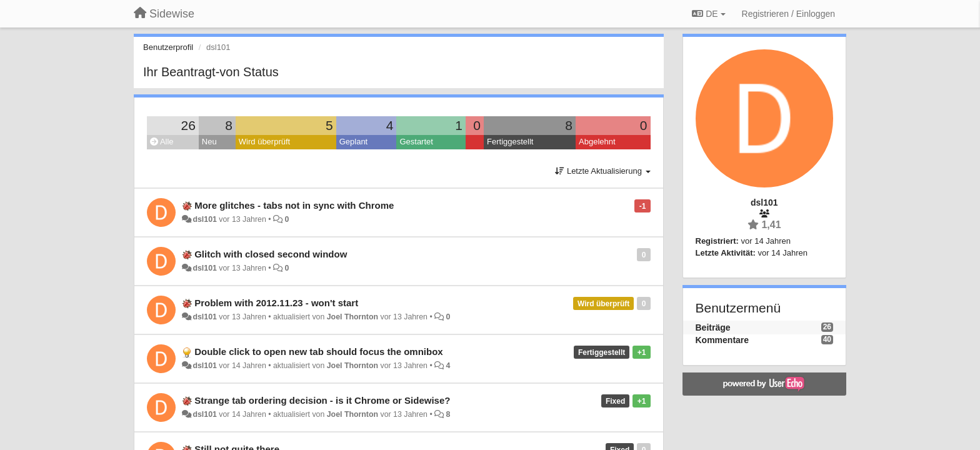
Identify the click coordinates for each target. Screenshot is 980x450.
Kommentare (722, 340)
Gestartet (416, 142)
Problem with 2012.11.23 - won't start (276, 303)
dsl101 (204, 219)
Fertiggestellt (510, 142)
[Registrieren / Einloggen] (788, 14)
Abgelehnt (597, 142)
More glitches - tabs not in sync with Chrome (294, 205)
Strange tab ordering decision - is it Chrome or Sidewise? (322, 400)
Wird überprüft (264, 142)
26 (188, 125)
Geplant (354, 142)
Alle (162, 142)
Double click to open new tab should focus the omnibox (319, 352)
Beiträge (713, 327)
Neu (209, 142)
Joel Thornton (352, 317)
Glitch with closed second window (271, 254)
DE (708, 14)
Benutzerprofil (168, 47)
